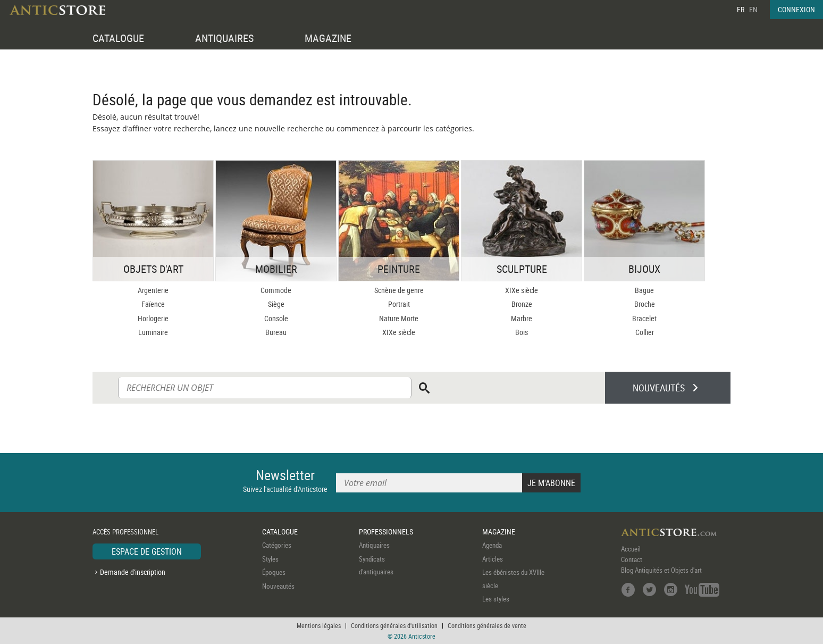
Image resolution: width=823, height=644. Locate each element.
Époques (274, 572)
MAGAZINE (328, 38)
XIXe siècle (399, 332)
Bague (644, 290)
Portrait (399, 304)
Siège (276, 304)
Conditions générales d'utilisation (394, 625)
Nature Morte (399, 318)
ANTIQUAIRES (224, 38)
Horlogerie (153, 318)
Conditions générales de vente (487, 625)
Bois (522, 332)
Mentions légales (319, 625)
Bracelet (644, 318)
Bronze (522, 304)
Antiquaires (374, 545)
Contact (632, 559)
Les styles (496, 599)
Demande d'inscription (133, 572)
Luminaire (153, 332)
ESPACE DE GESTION (147, 551)
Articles (493, 559)
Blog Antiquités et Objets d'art (661, 570)
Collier (645, 332)
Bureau (276, 332)
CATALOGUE (118, 38)
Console (276, 318)
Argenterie (153, 290)
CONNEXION (796, 9)
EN (753, 9)
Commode (276, 290)
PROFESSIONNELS (386, 532)
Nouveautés (278, 586)
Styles (270, 559)
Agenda (492, 545)
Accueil (631, 549)
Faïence (153, 304)
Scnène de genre (399, 290)
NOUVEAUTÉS (659, 388)
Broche (645, 304)
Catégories (277, 545)
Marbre (522, 318)
